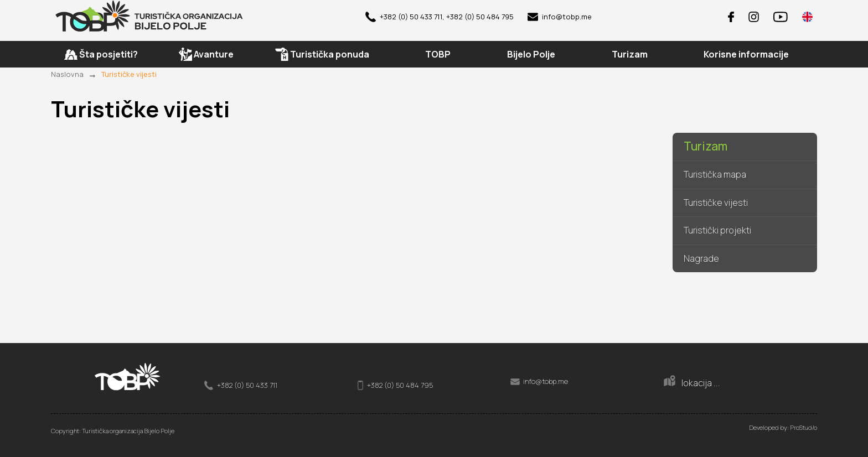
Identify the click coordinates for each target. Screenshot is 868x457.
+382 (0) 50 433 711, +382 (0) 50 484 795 (440, 17)
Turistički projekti (717, 231)
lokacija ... (692, 382)
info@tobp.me (560, 17)
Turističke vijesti (129, 74)
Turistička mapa (715, 175)
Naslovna (67, 74)
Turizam (706, 147)
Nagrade (701, 259)
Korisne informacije (746, 55)
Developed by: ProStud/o (783, 427)
